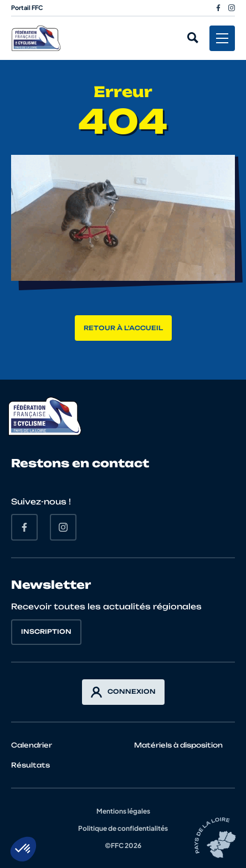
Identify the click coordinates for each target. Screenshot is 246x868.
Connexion (123, 692)
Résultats (30, 765)
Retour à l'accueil (123, 328)
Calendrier (32, 745)
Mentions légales (123, 811)
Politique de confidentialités (123, 828)
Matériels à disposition (178, 745)
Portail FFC (27, 7)
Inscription (46, 632)
